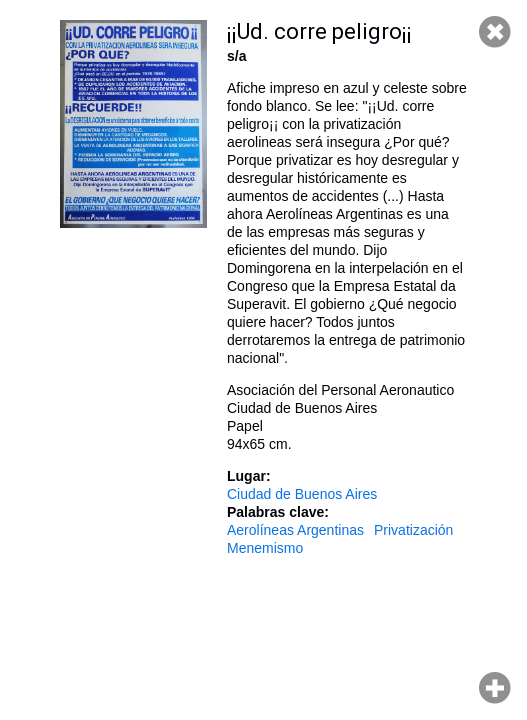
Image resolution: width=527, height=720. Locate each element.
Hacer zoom (495, 688)
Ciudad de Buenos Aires (302, 494)
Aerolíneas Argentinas (295, 530)
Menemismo (265, 548)
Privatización (413, 530)
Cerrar (495, 32)
